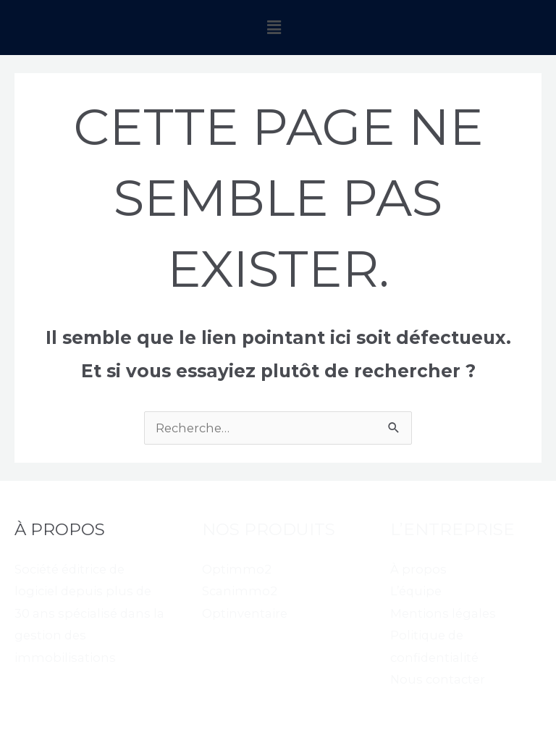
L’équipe (416, 591)
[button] (274, 28)
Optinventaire (245, 613)
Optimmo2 (237, 569)
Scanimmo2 (240, 591)
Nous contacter (438, 679)
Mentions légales (443, 613)
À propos (418, 569)
